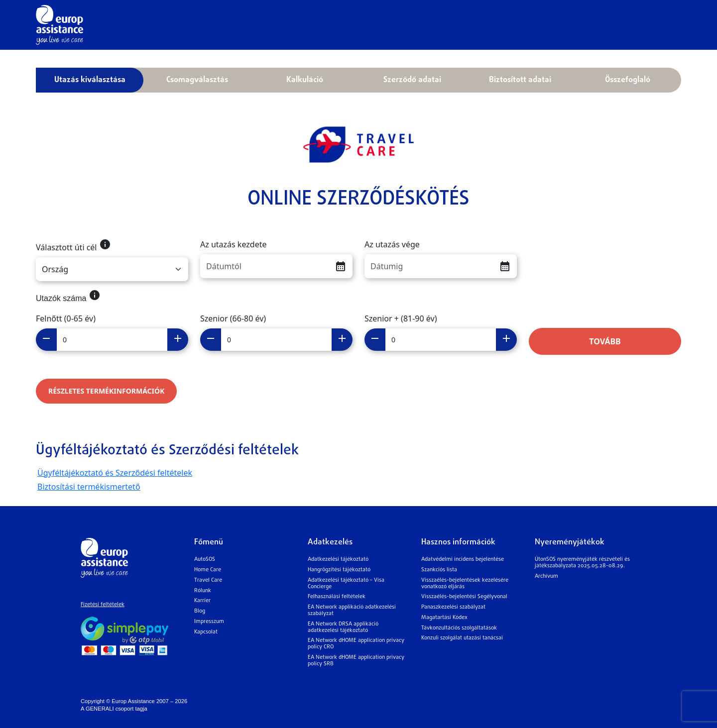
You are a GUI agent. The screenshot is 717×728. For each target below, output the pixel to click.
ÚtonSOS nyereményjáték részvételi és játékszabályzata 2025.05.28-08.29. (582, 563)
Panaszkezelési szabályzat (453, 607)
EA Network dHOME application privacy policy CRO (356, 644)
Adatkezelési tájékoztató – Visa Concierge (346, 584)
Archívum (546, 576)
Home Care (208, 570)
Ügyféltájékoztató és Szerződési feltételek (115, 473)
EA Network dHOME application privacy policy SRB (356, 661)
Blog (200, 611)
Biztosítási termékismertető (89, 487)
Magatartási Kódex (444, 618)
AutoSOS (205, 560)
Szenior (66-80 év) (233, 318)
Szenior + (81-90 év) (401, 318)
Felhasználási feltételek (337, 597)
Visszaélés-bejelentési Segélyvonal (464, 597)
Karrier (202, 601)
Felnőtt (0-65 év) (66, 318)
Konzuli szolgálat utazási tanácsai (462, 638)
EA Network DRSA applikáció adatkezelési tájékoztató (343, 627)
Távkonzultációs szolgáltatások (459, 628)
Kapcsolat (206, 632)
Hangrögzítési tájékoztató (339, 570)
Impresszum (209, 622)
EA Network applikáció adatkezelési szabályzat (352, 611)
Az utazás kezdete (233, 244)
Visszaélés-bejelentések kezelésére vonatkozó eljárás (465, 584)
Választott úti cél (73, 246)
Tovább (605, 341)
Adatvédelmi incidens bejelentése (463, 560)
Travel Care (208, 580)
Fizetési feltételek (103, 605)
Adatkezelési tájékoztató (338, 560)
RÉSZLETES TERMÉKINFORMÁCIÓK (106, 391)
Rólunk (203, 591)
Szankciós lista (439, 570)
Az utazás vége (392, 244)
